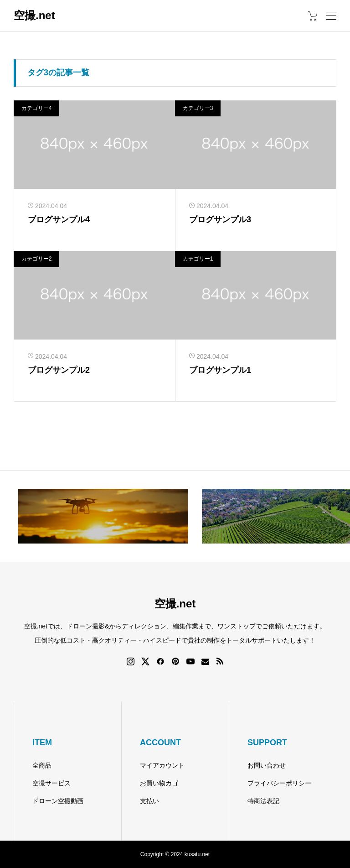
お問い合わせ (267, 765)
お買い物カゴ (159, 783)
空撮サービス (51, 783)
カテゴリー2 (37, 259)
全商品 (42, 765)
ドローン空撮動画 (58, 801)
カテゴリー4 (37, 108)
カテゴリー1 (198, 259)
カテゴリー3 (198, 108)
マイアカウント (162, 765)
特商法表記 (263, 801)
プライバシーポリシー (279, 783)
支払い (149, 801)
